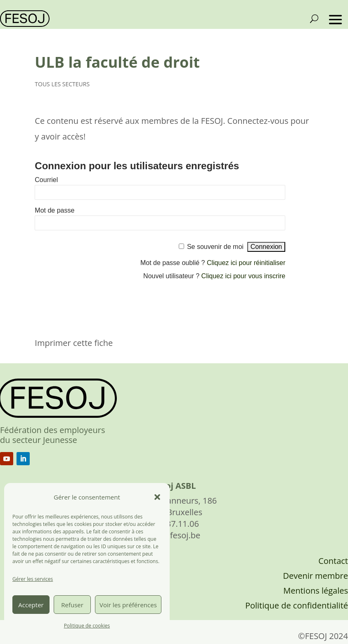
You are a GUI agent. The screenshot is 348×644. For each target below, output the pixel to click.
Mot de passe (54, 210)
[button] (157, 497)
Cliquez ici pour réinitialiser (246, 263)
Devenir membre (315, 576)
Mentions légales (316, 591)
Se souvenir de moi (215, 247)
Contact (333, 561)
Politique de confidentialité (297, 605)
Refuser (72, 605)
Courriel (46, 180)
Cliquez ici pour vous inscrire (244, 276)
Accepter (31, 605)
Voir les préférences (128, 605)
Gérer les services (33, 579)
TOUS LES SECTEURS (62, 84)
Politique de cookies (87, 626)
